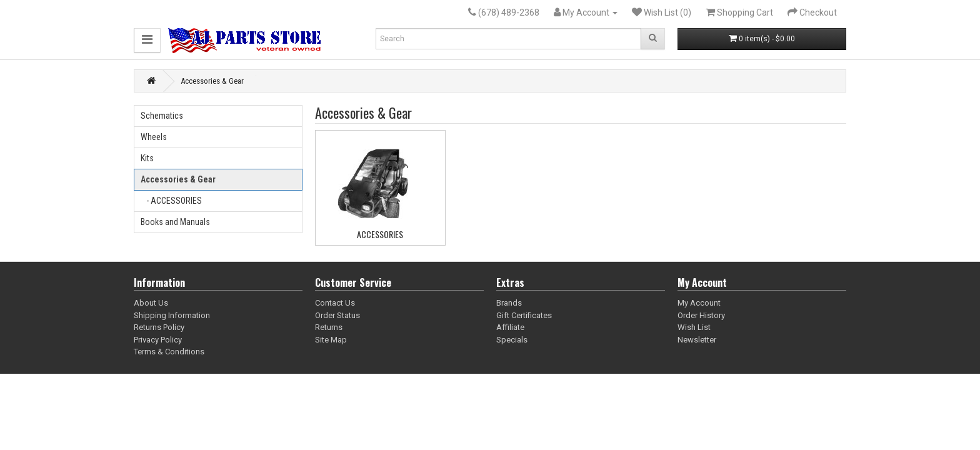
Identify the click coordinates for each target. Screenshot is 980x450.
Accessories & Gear (212, 81)
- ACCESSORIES (171, 201)
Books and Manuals (175, 222)
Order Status (337, 315)
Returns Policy (159, 327)
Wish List (694, 327)
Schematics (162, 116)
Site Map (331, 340)
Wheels (154, 137)
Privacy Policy (158, 340)
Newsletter (697, 340)
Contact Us (335, 303)
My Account (699, 303)
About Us (151, 303)
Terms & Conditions (169, 352)
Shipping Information (172, 315)
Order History (701, 315)
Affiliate (510, 327)
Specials (512, 340)
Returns (329, 327)
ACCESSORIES (380, 234)
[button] (147, 40)
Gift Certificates (524, 315)
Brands (509, 303)
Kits (147, 158)
